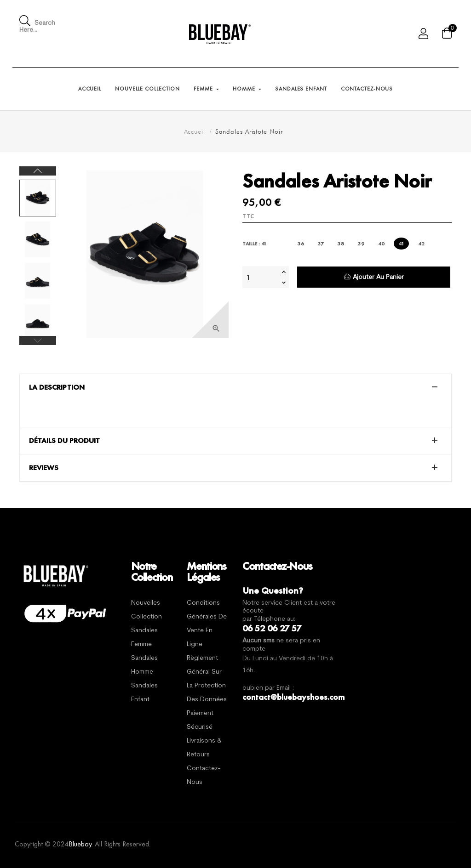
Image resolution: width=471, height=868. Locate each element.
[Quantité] (261, 277)
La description (57, 387)
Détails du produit (64, 441)
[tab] (235, 387)
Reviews (44, 468)
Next (38, 171)
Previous (38, 340)
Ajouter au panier (374, 277)
